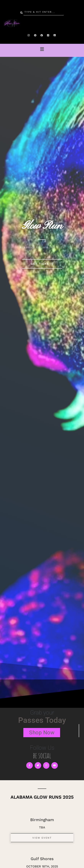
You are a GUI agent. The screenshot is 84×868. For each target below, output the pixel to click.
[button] (42, 49)
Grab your (42, 713)
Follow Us (42, 748)
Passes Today (42, 720)
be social (42, 755)
